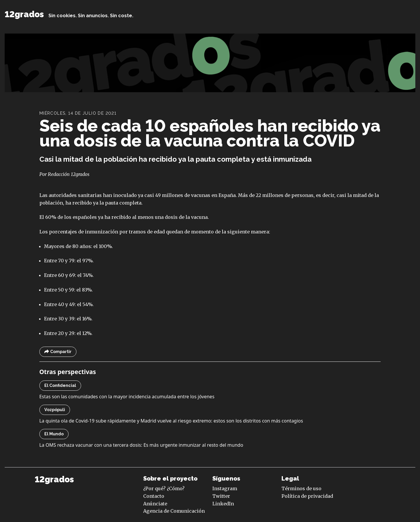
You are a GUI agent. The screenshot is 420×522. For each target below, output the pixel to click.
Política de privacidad (307, 496)
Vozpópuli (55, 410)
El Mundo (54, 434)
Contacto (154, 496)
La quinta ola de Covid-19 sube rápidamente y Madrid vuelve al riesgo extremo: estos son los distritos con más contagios (171, 421)
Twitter (221, 496)
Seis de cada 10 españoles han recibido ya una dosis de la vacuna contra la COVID (210, 133)
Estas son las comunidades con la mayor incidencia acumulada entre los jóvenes (127, 397)
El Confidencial (60, 385)
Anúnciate (155, 504)
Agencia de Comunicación (174, 511)
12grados (24, 14)
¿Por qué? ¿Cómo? (164, 488)
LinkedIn (223, 504)
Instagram (225, 488)
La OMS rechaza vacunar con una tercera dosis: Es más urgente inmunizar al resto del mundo (141, 445)
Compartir (58, 352)
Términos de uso (301, 488)
